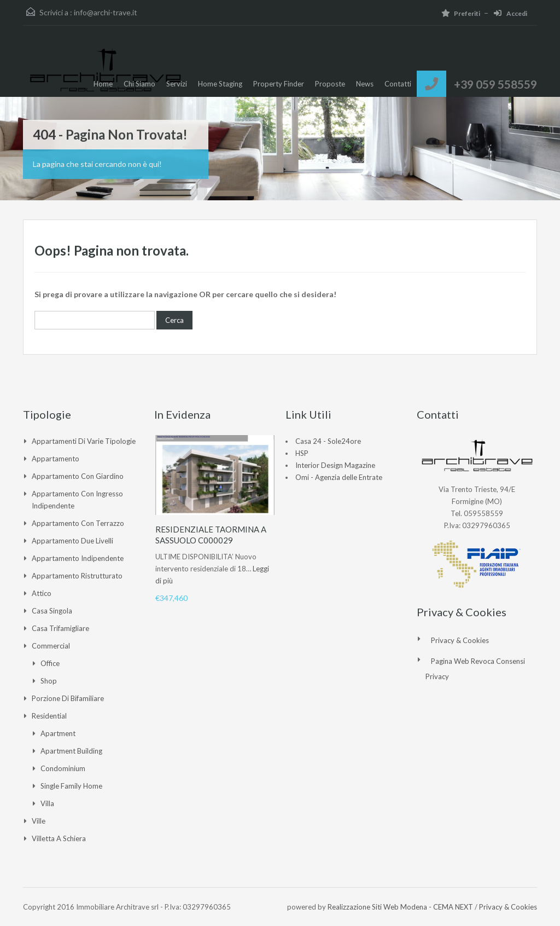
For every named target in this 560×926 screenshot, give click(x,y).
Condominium (63, 768)
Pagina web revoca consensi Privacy (475, 669)
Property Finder (279, 84)
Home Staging (220, 84)
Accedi (511, 13)
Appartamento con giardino (78, 476)
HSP (302, 453)
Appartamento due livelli (72, 541)
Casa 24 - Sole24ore (328, 441)
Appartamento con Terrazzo (78, 523)
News (365, 84)
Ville (39, 821)
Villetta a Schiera (59, 838)
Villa (47, 803)
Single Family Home (71, 786)
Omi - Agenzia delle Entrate (339, 477)
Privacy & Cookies (460, 640)
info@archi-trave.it (106, 12)
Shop (49, 681)
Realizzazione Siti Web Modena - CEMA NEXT (400, 907)
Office (50, 663)
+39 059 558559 (495, 84)
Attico (42, 593)
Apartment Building (71, 751)
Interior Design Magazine (335, 465)
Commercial (51, 646)
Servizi (177, 84)
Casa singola (52, 611)
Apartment (58, 733)
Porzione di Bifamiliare (68, 698)
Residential (49, 716)
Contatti (398, 84)
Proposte (330, 84)
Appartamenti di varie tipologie (84, 441)
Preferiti (461, 13)
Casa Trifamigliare (60, 628)
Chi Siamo (139, 84)
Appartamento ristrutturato (77, 576)
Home (103, 84)
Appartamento (56, 459)
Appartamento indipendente (78, 558)
